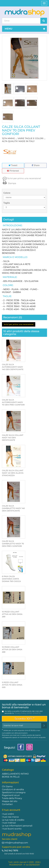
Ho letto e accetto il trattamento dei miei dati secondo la (24, 712)
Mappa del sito (10, 801)
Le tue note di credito (13, 820)
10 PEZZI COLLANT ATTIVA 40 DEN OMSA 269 (12, 614)
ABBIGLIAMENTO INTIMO (15, 774)
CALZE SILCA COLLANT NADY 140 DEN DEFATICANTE (13, 438)
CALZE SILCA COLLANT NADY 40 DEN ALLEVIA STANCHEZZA (13, 473)
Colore (7, 193)
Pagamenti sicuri (11, 795)
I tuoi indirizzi (9, 823)
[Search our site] (21, 21)
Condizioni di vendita (13, 789)
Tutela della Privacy (12, 798)
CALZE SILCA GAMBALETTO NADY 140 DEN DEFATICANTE (13, 508)
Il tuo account (11, 810)
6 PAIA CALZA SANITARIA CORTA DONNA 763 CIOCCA (11, 579)
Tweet (13, 165)
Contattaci (7, 804)
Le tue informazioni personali (17, 826)
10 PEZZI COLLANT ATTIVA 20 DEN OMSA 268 (12, 650)
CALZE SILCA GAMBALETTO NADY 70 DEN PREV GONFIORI (13, 544)
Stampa (9, 183)
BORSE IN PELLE (11, 777)
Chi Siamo (7, 787)
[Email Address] (22, 726)
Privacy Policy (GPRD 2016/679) (28, 713)
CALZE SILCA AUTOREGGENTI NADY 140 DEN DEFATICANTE (13, 367)
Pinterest (13, 171)
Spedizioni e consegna (14, 792)
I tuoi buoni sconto (12, 829)
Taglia (7, 203)
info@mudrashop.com (16, 843)
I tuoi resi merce (10, 817)
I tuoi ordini (8, 814)
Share (36, 165)
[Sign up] (44, 726)
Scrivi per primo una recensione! (24, 178)
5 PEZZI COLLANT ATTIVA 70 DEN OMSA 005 (12, 685)
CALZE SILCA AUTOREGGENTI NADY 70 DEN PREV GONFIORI (13, 402)
